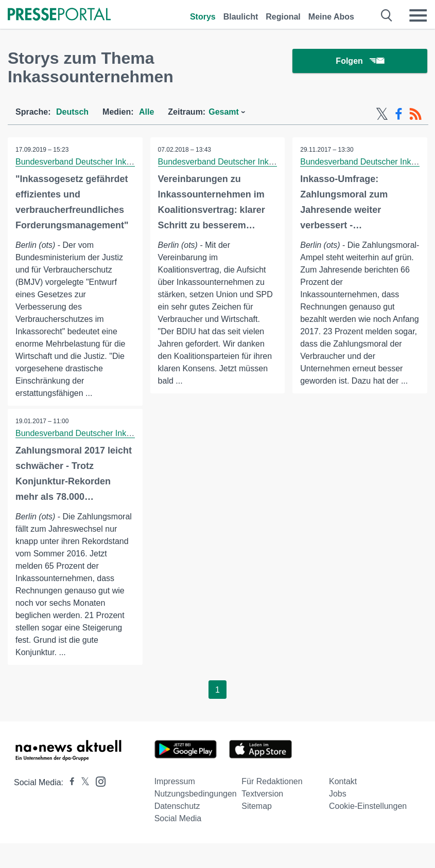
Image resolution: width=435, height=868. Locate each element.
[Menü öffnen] (418, 15)
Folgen (360, 61)
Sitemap (257, 806)
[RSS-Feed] (415, 114)
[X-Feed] (382, 114)
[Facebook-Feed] (399, 114)
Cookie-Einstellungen (368, 806)
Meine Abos (331, 17)
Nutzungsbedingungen (196, 794)
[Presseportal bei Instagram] (98, 781)
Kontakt (343, 781)
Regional (283, 17)
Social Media (178, 818)
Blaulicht (241, 17)
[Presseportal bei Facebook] (69, 782)
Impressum (175, 781)
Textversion (262, 794)
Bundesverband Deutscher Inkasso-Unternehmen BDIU (117, 162)
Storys (203, 17)
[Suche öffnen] (387, 15)
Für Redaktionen (272, 781)
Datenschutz (177, 806)
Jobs (338, 794)
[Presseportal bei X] (82, 782)
